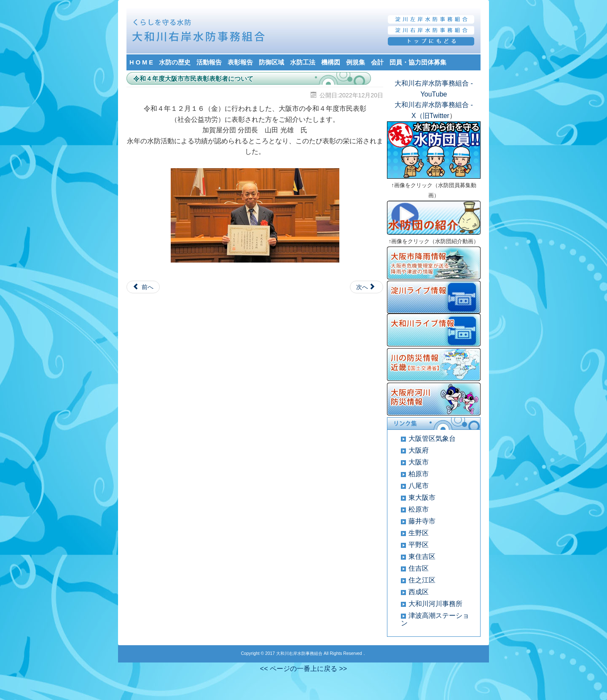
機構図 (331, 62)
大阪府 (419, 450)
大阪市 (419, 462)
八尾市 (419, 486)
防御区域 (271, 62)
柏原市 (419, 474)
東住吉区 (422, 557)
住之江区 (422, 580)
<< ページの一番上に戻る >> (303, 669)
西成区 (419, 592)
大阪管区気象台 (432, 439)
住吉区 (419, 568)
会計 (377, 62)
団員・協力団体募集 (418, 62)
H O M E (141, 62)
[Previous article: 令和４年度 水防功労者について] (143, 287)
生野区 (419, 533)
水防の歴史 (175, 62)
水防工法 (303, 62)
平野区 (419, 545)
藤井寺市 (422, 521)
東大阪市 (422, 498)
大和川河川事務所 (435, 604)
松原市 (419, 509)
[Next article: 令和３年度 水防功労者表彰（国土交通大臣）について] (367, 287)
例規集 (356, 62)
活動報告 (209, 62)
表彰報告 (240, 62)
